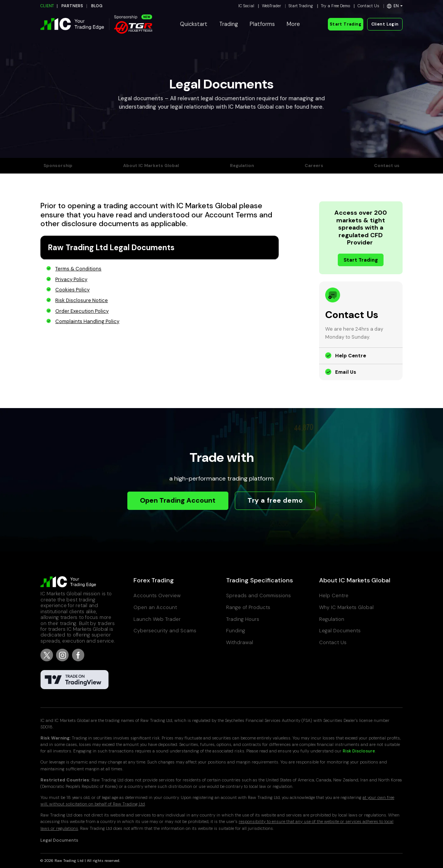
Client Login (385, 24)
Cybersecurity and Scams (165, 631)
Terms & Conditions (78, 269)
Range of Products (248, 607)
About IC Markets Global (151, 166)
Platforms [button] (262, 24)
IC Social (246, 6)
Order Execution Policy (82, 311)
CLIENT (47, 6)
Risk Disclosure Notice (82, 300)
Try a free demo (275, 500)
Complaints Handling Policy (87, 321)
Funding (236, 631)
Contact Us (368, 6)
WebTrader (271, 6)
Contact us (387, 166)
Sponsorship (58, 166)
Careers (314, 166)
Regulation (242, 166)
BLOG (97, 6)
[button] (395, 6)
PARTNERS (72, 6)
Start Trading (301, 6)
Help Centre (351, 356)
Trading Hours (243, 619)
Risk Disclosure (359, 751)
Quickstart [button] (194, 24)
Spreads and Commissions (258, 596)
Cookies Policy (72, 290)
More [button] (293, 24)
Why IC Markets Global (346, 607)
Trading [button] (229, 24)
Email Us (346, 372)
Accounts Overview (157, 596)
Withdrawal (240, 642)
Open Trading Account (178, 500)
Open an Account (155, 607)
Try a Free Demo (335, 6)
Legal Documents (340, 631)
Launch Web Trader (157, 619)
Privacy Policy (71, 279)
